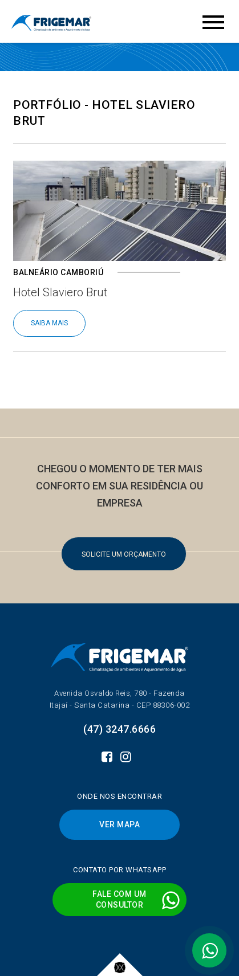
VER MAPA (119, 824)
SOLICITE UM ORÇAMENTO (124, 554)
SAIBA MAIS (49, 323)
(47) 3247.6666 (119, 729)
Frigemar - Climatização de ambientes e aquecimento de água (51, 23)
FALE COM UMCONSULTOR (136, 900)
